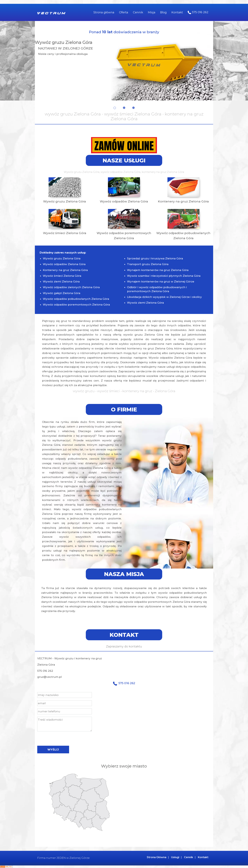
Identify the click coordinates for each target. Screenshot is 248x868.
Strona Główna (157, 857)
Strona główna (104, 12)
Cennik (138, 12)
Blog (163, 12)
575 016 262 (198, 12)
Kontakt (177, 12)
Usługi (175, 857)
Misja (152, 12)
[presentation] (61, 738)
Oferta (124, 12)
